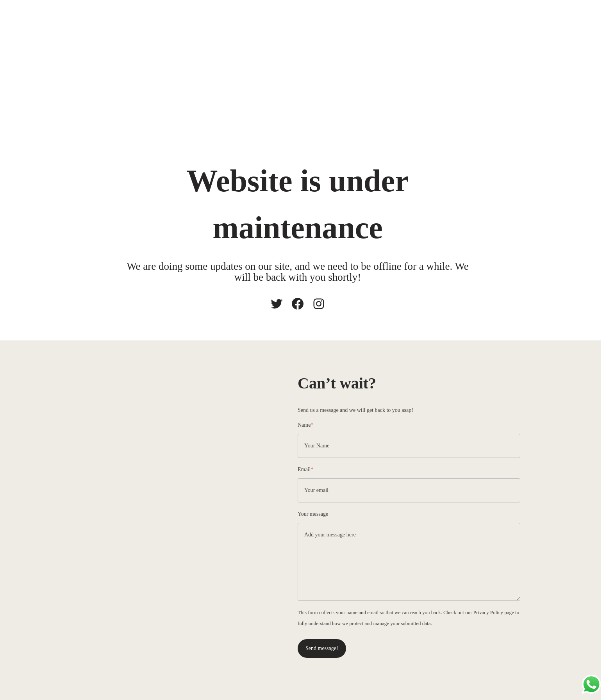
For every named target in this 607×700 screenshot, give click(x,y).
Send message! (322, 648)
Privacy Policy (488, 612)
